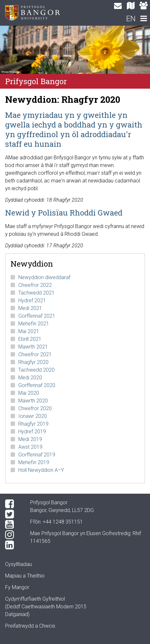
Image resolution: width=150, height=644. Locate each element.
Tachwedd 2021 (36, 293)
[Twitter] (13, 514)
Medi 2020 (30, 378)
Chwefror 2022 (35, 285)
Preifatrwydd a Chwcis (30, 626)
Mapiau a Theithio (25, 576)
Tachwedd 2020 (36, 370)
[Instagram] (13, 535)
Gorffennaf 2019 (37, 455)
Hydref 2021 (32, 300)
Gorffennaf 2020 (37, 385)
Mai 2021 (29, 331)
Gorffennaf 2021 (37, 316)
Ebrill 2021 (30, 339)
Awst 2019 (30, 447)
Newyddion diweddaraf (44, 277)
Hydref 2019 (32, 432)
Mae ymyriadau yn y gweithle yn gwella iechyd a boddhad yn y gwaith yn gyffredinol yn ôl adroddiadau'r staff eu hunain (74, 129)
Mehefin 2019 (34, 462)
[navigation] (144, 19)
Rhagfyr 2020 (33, 362)
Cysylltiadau (18, 564)
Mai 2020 (29, 393)
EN (131, 19)
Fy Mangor (17, 587)
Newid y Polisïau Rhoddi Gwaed (64, 213)
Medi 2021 (30, 308)
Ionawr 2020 (33, 416)
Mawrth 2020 (33, 401)
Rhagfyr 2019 (33, 424)
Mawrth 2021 (33, 347)
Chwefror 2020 (35, 408)
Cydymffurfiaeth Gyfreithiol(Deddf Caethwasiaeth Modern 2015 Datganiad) (46, 607)
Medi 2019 (30, 439)
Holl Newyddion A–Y (41, 470)
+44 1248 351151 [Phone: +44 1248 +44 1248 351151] (63, 522)
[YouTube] (13, 525)
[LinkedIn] (13, 545)
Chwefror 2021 (35, 354)
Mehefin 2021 (34, 324)
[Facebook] (13, 504)
